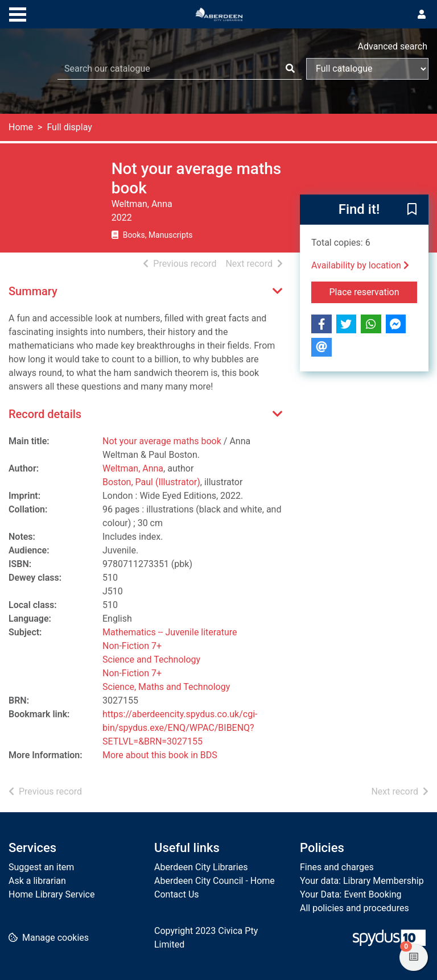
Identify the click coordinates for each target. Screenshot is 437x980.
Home (21, 127)
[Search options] (367, 69)
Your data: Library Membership (362, 881)
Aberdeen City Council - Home (215, 881)
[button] (412, 210)
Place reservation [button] (374, 291)
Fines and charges (337, 867)
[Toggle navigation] (18, 13)
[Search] (290, 69)
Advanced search (393, 46)
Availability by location (360, 265)
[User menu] (422, 15)
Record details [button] (45, 414)
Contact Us (177, 894)
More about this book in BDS (160, 755)
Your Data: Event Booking (351, 894)
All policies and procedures (354, 908)
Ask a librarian (37, 881)
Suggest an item (41, 867)
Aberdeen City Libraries (201, 867)
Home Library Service (51, 894)
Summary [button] (33, 291)
